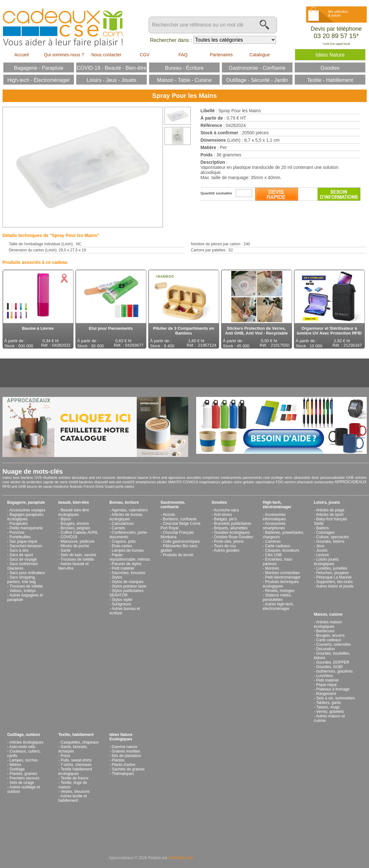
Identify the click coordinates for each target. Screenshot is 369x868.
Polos (65, 756)
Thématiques (123, 774)
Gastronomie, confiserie (173, 505)
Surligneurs (122, 604)
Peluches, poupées (333, 573)
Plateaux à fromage (333, 689)
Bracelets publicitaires (233, 524)
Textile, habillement (76, 735)
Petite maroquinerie (26, 528)
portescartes (324, 482)
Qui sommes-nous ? (64, 55)
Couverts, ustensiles (334, 644)
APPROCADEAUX (350, 482)
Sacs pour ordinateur (27, 573)
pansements (252, 477)
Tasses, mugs (328, 707)
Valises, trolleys (23, 591)
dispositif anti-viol (108, 482)
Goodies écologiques (232, 533)
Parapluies (19, 524)
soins (238, 482)
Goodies (219, 502)
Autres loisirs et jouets (335, 586)
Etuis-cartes (122, 546)
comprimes (211, 477)
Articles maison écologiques (328, 624)
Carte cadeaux (278, 546)
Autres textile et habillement (73, 798)
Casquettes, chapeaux (80, 742)
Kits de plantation (127, 756)
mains (7, 477)
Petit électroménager (283, 577)
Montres (272, 568)
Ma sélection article (338, 13)
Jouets (322, 550)
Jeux (320, 546)
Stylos (117, 577)
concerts (109, 477)
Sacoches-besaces (26, 546)
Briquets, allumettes (231, 528)
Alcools (169, 515)
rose (267, 477)
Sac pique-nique (23, 541)
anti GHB (19, 486)
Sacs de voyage (23, 559)
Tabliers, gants (329, 703)
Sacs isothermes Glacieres (23, 566)
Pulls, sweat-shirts (76, 760)
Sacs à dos (19, 550)
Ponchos (17, 533)
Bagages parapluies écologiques (25, 517)
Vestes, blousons (75, 792)
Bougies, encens (75, 524)
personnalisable (332, 477)
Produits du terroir (178, 555)
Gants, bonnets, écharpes (73, 749)
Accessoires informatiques (274, 517)
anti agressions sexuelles (181, 477)
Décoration (326, 649)
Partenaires (221, 55)
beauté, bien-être (74, 502)
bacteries (86, 482)
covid (73, 482)
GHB (350, 477)
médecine (61, 486)
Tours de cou (225, 546)
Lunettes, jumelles (332, 568)
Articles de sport (330, 515)
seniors (290, 482)
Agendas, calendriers (130, 510)
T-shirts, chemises (76, 765)
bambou (27, 477)
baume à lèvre (149, 477)
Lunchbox (325, 676)
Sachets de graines (128, 769)
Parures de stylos (127, 564)
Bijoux (66, 519)
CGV (145, 55)
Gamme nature (125, 747)
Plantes (118, 760)
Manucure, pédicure (78, 541)
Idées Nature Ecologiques (121, 737)
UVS (38, 477)
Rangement (326, 694)
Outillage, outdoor (24, 735)
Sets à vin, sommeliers (336, 698)
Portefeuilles (20, 537)
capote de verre (55, 482)
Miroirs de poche (75, 546)
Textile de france (75, 778)
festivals (76, 486)
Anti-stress (223, 515)
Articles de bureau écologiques (126, 517)
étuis (315, 477)
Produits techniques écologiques (281, 584)
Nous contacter (106, 55)
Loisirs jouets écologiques (326, 562)
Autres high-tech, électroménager (278, 606)
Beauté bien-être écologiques (74, 512)
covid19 (128, 482)
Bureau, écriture (124, 502)
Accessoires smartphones (274, 526)
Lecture (323, 555)
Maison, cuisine (328, 614)
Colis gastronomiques (181, 541)
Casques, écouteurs (282, 550)
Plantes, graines (23, 774)
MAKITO (175, 482)
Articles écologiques (26, 742)
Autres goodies (227, 550)
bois (16, 477)
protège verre (282, 477)
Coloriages (325, 533)
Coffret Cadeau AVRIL (80, 533)
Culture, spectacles (333, 537)
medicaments (231, 477)
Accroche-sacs (226, 510)
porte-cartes (125, 486)
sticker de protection (26, 482)
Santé (66, 550)
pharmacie (305, 482)
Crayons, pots (124, 541)
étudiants (50, 477)
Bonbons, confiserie (180, 519)
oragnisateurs (210, 482)
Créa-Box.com (181, 858)
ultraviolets (302, 477)
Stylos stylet (122, 600)
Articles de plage (330, 510)
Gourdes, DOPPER (333, 662)
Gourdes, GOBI (330, 667)
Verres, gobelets (330, 712)
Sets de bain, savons (78, 555)
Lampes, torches (24, 760)
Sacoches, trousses (129, 573)
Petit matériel (123, 568)
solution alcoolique (73, 477)
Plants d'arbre (124, 765)
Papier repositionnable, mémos (130, 557)
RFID (7, 486)
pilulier (162, 482)
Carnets (119, 528)
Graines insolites (126, 751)
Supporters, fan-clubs (334, 582)
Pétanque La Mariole (334, 577)
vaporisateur (265, 482)
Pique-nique (327, 685)
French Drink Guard (99, 486)
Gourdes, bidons (330, 541)
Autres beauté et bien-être (74, 566)
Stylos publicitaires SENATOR (127, 593)
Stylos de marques (128, 582)
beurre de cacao (40, 486)
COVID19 (190, 482)
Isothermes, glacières (334, 671)
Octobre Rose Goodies (234, 537)
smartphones (146, 482)
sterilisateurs (127, 477)
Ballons (323, 528)
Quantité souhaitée (216, 193)
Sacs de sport (21, 555)
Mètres (15, 765)
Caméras (273, 541)
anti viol (95, 477)
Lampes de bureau (128, 550)
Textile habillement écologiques (75, 771)
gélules (227, 482)
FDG (279, 482)
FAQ (183, 55)
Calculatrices (123, 524)
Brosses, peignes (75, 528)
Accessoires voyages (27, 510)
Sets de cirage (22, 783)
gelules (249, 482)
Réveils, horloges (280, 591)
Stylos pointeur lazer (129, 586)
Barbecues (325, 631)
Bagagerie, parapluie (26, 502)
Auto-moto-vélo (22, 747)
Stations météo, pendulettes (277, 597)
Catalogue (260, 55)
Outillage (17, 769)
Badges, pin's (226, 519)
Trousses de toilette (26, 586)
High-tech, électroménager (277, 505)
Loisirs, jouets (327, 502)
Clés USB (273, 555)
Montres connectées (282, 573)
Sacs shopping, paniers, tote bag (22, 580)
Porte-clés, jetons (229, 541)
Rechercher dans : (171, 40)
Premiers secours (24, 778)
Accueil (22, 55)
